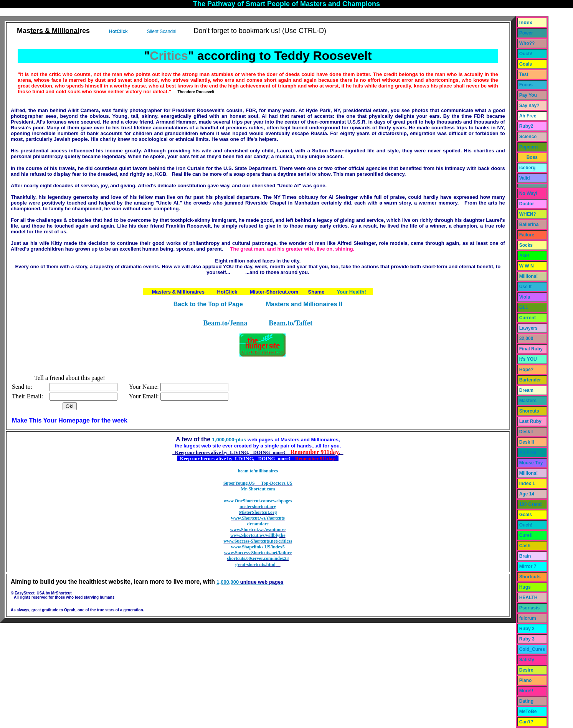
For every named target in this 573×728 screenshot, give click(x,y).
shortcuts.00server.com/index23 (258, 558)
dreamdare (258, 524)
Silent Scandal (162, 31)
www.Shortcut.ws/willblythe (258, 535)
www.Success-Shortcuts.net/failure (258, 553)
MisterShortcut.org (258, 512)
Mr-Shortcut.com (258, 489)
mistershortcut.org (258, 507)
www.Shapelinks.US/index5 (258, 547)
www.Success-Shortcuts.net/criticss (258, 541)
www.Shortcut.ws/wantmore (258, 530)
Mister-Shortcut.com (274, 292)
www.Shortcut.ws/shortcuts (258, 518)
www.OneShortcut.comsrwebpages (258, 501)
